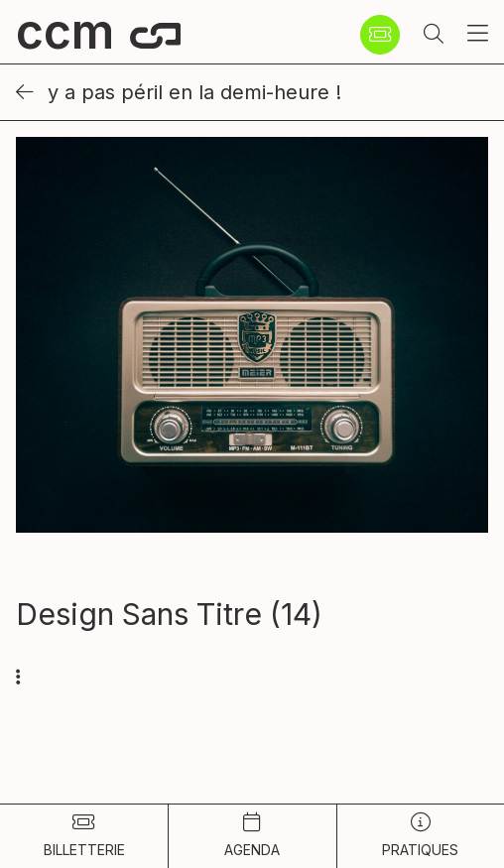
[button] (434, 35)
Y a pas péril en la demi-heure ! (179, 92)
